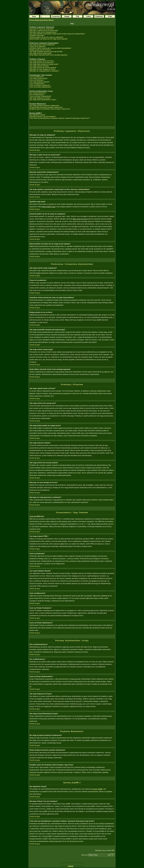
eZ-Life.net (71, 866)
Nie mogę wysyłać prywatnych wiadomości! (44, 105)
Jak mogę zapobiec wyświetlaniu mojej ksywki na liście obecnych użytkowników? (57, 34)
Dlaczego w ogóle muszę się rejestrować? (44, 30)
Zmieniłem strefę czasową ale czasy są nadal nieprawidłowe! (50, 48)
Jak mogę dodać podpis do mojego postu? (44, 64)
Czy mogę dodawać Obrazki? (40, 82)
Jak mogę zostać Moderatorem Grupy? (43, 100)
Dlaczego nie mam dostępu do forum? (43, 69)
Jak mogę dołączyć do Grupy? (40, 98)
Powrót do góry (35, 150)
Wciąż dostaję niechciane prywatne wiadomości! (46, 107)
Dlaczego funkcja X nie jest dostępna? (43, 116)
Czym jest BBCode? (36, 77)
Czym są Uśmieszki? (37, 80)
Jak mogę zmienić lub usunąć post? (42, 62)
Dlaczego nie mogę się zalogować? (42, 29)
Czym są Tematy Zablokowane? (40, 87)
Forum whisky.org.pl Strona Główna (41, 20)
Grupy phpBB (98, 789)
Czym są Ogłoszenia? (37, 84)
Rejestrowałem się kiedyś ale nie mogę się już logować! (49, 39)
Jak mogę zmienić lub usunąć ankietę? (43, 68)
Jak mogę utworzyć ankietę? (39, 66)
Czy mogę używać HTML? (39, 78)
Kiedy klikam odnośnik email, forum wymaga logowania (48, 55)
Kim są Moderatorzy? (37, 95)
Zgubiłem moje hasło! (37, 35)
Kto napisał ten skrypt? (37, 115)
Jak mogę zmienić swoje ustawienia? (42, 45)
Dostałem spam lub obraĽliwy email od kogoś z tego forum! (50, 109)
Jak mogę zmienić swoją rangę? (41, 53)
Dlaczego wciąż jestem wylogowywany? (43, 32)
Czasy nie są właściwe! (37, 46)
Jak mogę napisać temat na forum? (42, 61)
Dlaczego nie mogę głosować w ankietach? (44, 71)
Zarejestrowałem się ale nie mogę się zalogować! (46, 37)
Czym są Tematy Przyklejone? (40, 85)
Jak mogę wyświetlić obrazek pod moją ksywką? (46, 51)
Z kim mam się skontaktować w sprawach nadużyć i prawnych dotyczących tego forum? (60, 118)
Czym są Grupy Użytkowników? (40, 96)
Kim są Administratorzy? (38, 93)
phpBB (68, 863)
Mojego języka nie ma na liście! (40, 50)
